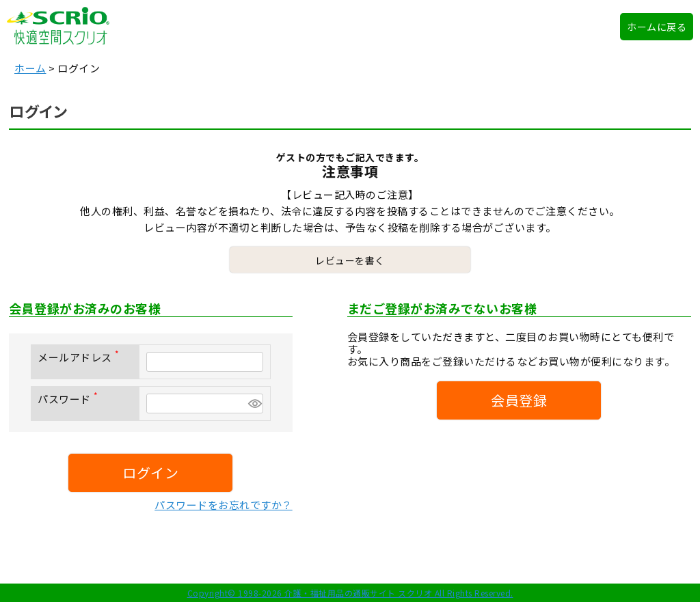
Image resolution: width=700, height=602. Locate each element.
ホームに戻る (657, 27)
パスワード (70, 399)
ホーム (30, 68)
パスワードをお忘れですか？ (224, 505)
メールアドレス (81, 357)
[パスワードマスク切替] (254, 403)
